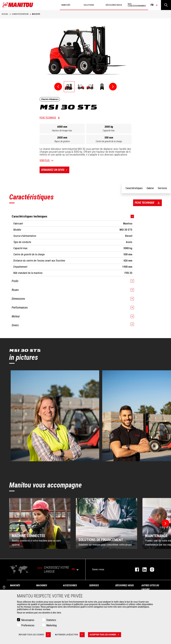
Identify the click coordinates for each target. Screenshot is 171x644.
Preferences (28, 625)
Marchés (15, 585)
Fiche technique (48, 118)
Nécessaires (28, 620)
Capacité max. (109, 131)
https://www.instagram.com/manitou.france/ (150, 569)
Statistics (51, 620)
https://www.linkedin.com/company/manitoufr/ (143, 569)
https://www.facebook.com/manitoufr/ (135, 569)
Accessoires (70, 585)
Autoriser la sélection (70, 635)
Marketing (51, 625)
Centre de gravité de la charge (109, 141)
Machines (42, 585)
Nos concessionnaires (137, 5)
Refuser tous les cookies (35, 635)
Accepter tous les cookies (105, 635)
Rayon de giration (62, 141)
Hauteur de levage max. (62, 131)
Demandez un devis (55, 170)
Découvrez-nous (125, 585)
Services (94, 585)
